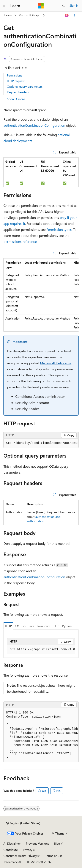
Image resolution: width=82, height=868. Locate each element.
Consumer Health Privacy (20, 856)
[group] (41, 295)
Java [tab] (31, 626)
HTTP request (16, 81)
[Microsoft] (41, 6)
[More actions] (75, 15)
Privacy (28, 850)
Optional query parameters (25, 86)
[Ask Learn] (67, 15)
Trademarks (11, 862)
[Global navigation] (4, 6)
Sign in (74, 5)
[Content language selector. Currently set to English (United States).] (23, 823)
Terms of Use (54, 856)
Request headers (18, 92)
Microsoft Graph (29, 15)
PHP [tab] (56, 626)
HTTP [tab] (8, 626)
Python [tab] (67, 626)
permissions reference (20, 241)
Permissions (15, 75)
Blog (57, 843)
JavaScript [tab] (44, 626)
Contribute (11, 850)
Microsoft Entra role (56, 363)
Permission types (59, 229)
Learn (8, 15)
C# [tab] (17, 626)
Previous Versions (37, 843)
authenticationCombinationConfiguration (34, 125)
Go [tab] (24, 626)
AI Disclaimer (12, 843)
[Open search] (63, 6)
